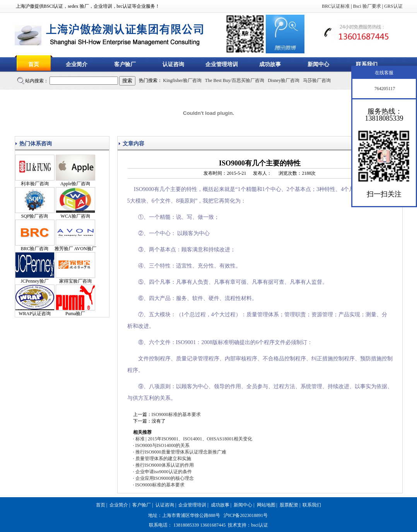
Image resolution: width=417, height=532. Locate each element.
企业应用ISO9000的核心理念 (165, 478)
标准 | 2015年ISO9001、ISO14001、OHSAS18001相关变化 (194, 439)
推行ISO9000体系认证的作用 (165, 465)
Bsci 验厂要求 (367, 6)
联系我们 (367, 64)
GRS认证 (393, 6)
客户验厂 (125, 64)
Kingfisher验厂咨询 (182, 80)
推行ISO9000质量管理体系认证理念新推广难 (181, 452)
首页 (34, 64)
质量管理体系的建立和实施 (163, 459)
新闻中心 (318, 64)
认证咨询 (173, 64)
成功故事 (270, 64)
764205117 (384, 89)
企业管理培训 (222, 64)
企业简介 (77, 64)
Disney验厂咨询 (284, 80)
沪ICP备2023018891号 (246, 515)
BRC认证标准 (336, 6)
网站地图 (266, 505)
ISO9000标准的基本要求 (176, 414)
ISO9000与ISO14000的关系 (163, 445)
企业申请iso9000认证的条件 (164, 472)
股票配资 (289, 505)
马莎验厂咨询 (317, 80)
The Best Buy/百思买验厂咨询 (235, 80)
